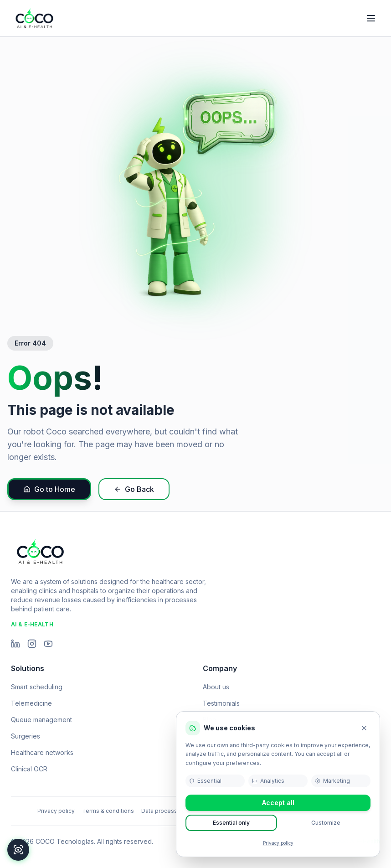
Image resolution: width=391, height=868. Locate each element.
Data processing (163, 811)
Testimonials (221, 703)
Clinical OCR (29, 769)
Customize (326, 823)
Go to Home (49, 489)
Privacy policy (278, 843)
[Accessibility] (18, 850)
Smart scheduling (37, 687)
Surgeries (26, 736)
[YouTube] (48, 644)
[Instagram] (32, 644)
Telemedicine (31, 703)
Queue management (41, 720)
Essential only (231, 823)
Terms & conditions (108, 811)
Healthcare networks (42, 752)
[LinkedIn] (15, 644)
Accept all (278, 803)
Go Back (134, 489)
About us (216, 687)
